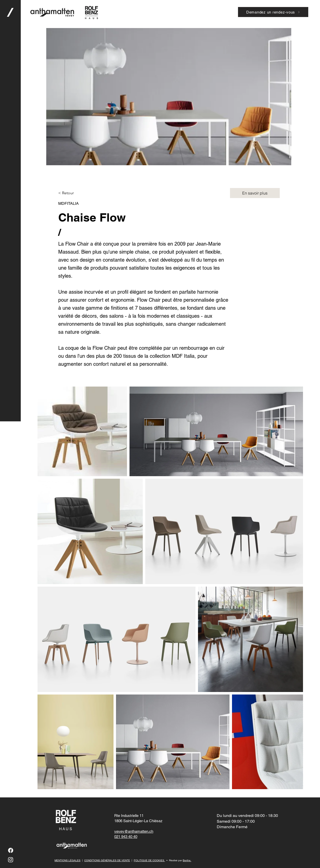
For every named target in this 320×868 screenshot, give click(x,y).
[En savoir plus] (255, 193)
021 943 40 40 (126, 837)
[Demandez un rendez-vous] (273, 12)
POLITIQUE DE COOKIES (149, 860)
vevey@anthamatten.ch (134, 831)
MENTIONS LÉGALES (67, 860)
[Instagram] (11, 860)
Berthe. (187, 860)
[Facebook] (11, 850)
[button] (10, 434)
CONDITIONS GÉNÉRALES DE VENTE (107, 860)
